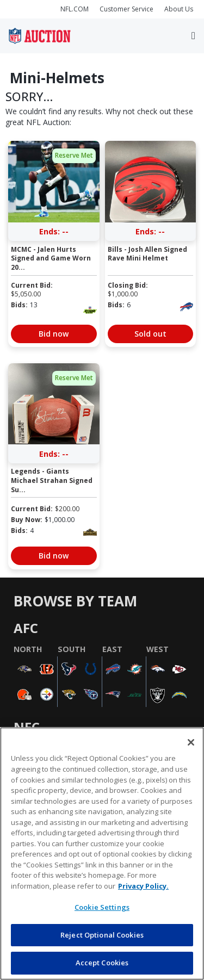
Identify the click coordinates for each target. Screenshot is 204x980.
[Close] (191, 742)
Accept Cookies (102, 963)
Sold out (150, 334)
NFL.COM (75, 9)
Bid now (54, 334)
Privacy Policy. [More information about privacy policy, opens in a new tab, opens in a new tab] (143, 886)
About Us (179, 9)
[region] (102, 854)
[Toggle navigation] (193, 36)
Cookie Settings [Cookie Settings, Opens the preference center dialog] (102, 907)
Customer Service (126, 9)
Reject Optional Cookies (102, 935)
